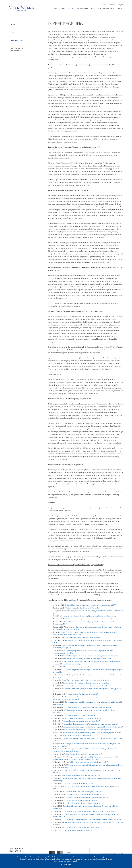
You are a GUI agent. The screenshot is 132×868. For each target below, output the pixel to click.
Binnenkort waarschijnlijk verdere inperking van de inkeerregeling (89, 680)
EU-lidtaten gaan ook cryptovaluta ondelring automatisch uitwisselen (88, 619)
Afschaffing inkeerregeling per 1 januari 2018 (77, 784)
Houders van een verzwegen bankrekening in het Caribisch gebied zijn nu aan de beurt (92, 733)
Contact (120, 8)
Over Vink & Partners (106, 8)
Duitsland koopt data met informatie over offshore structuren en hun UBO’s (90, 605)
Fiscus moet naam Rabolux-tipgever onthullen (82, 694)
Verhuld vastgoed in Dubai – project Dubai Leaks (82, 608)
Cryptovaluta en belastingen (18, 49)
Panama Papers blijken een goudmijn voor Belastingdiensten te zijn (84, 686)
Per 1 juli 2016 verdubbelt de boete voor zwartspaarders (82, 803)
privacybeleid (59, 861)
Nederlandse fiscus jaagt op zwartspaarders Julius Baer (81, 721)
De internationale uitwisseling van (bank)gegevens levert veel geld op (86, 683)
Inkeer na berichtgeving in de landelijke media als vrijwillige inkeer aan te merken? (90, 656)
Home (56, 8)
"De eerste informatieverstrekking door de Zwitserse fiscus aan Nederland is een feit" (94, 819)
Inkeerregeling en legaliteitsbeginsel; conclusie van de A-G (82, 718)
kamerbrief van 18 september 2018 (62, 163)
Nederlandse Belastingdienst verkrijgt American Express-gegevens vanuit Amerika (90, 724)
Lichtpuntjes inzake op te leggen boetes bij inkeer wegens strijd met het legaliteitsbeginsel (92, 727)
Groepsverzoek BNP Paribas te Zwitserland (80, 715)
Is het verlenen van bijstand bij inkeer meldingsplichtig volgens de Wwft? (87, 659)
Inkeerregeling (17, 40)
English (121, 5)
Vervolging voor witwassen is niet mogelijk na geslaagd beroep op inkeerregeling (89, 616)
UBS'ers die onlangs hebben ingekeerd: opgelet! (82, 800)
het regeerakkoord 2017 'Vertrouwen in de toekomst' (103, 152)
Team (63, 8)
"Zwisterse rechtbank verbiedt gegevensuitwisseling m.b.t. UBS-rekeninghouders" (91, 811)
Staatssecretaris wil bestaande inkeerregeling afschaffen (83, 792)
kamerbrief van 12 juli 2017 (109, 347)
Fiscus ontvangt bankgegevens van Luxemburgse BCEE (85, 795)
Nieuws (93, 8)
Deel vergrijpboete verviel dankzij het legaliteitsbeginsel (81, 775)
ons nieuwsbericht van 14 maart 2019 (63, 131)
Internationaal (82, 8)
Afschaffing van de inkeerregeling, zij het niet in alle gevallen (87, 762)
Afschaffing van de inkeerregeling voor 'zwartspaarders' (83, 754)
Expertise (71, 8)
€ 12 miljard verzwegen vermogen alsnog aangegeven (84, 637)
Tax (13, 32)
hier (57, 139)
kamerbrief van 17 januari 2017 (61, 316)
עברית (104, 5)
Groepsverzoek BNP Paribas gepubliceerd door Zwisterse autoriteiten (89, 707)
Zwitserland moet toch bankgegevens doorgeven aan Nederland (88, 797)
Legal (13, 24)
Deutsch (112, 5)
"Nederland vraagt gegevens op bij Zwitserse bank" (83, 827)
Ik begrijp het (66, 864)
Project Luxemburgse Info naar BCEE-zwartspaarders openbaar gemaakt (87, 730)
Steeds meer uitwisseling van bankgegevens (78, 736)
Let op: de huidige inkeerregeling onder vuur (77, 830)
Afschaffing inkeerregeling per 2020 (76, 667)
